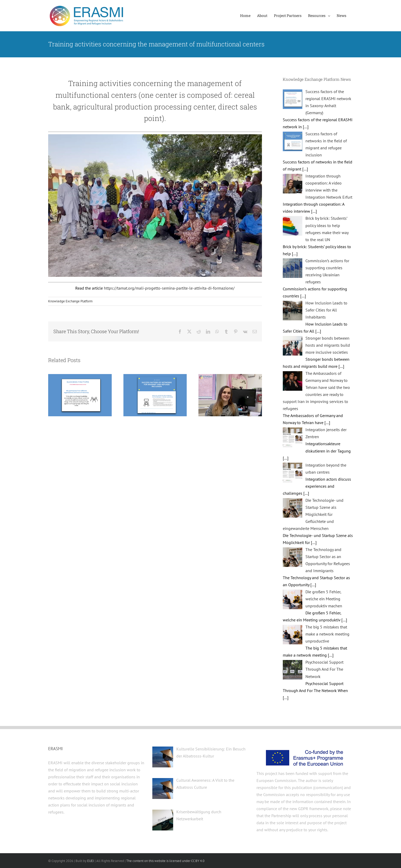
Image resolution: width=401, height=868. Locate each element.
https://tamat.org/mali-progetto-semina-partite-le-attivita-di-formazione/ (169, 288)
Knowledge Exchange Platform (70, 301)
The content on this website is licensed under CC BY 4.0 (165, 861)
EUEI (91, 861)
